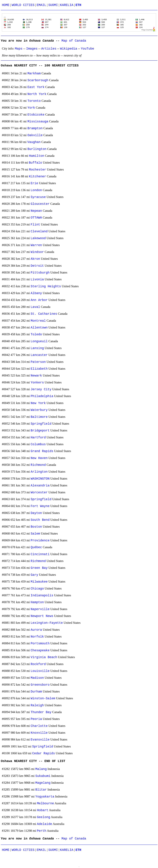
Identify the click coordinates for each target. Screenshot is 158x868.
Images (32, 49)
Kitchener (38, 176)
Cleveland (39, 231)
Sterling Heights (46, 286)
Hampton (37, 602)
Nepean (36, 211)
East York (36, 87)
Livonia (37, 279)
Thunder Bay (41, 712)
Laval (35, 307)
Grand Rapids (42, 451)
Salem (35, 534)
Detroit (37, 266)
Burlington (37, 149)
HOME (6, 5)
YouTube (87, 49)
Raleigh (37, 705)
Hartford (38, 438)
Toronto (34, 101)
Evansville (40, 740)
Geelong (44, 817)
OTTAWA (36, 218)
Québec (36, 547)
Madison (37, 678)
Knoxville (39, 733)
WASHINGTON (40, 479)
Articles (49, 49)
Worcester (39, 492)
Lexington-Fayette (47, 623)
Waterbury (39, 410)
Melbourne (45, 803)
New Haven (39, 458)
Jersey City (41, 389)
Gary (34, 575)
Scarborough (38, 80)
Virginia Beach (44, 657)
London (36, 190)
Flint (35, 225)
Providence (40, 541)
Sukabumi (43, 776)
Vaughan (34, 142)
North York (37, 94)
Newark (36, 376)
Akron (35, 259)
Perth (42, 831)
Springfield (41, 424)
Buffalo (35, 163)
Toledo (36, 334)
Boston (36, 527)
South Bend (40, 520)
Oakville (35, 135)
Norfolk (37, 637)
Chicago (37, 589)
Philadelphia (42, 396)
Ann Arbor (39, 300)
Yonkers (37, 383)
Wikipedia (69, 49)
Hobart (43, 810)
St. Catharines (44, 314)
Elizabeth (39, 369)
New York (38, 403)
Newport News (42, 616)
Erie (34, 183)
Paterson (38, 362)
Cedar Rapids (44, 753)
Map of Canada (74, 41)
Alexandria (40, 486)
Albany (36, 293)
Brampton (35, 128)
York (31, 108)
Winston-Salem (43, 698)
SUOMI (53, 5)
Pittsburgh (40, 273)
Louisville (40, 671)
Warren (36, 245)
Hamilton (37, 156)
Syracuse (38, 197)
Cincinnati (40, 554)
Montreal (38, 321)
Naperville (40, 609)
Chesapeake (40, 650)
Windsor (37, 252)
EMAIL (41, 5)
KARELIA (67, 5)
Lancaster (39, 355)
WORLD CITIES (23, 5)
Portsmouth (40, 643)
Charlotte (39, 726)
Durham (36, 692)
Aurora (36, 630)
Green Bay (39, 568)
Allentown (39, 328)
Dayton (36, 513)
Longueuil (39, 341)
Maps (19, 49)
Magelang (43, 783)
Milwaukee (39, 582)
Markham (34, 73)
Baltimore (39, 417)
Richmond (38, 465)
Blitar (41, 790)
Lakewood (38, 238)
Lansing (37, 348)
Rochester (38, 170)
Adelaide (44, 824)
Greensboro (40, 685)
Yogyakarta (45, 797)
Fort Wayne (40, 506)
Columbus (38, 444)
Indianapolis (42, 595)
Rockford (38, 664)
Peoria (36, 719)
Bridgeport (40, 431)
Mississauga (38, 122)
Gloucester (40, 204)
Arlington (39, 472)
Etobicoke (36, 115)
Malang (41, 769)
